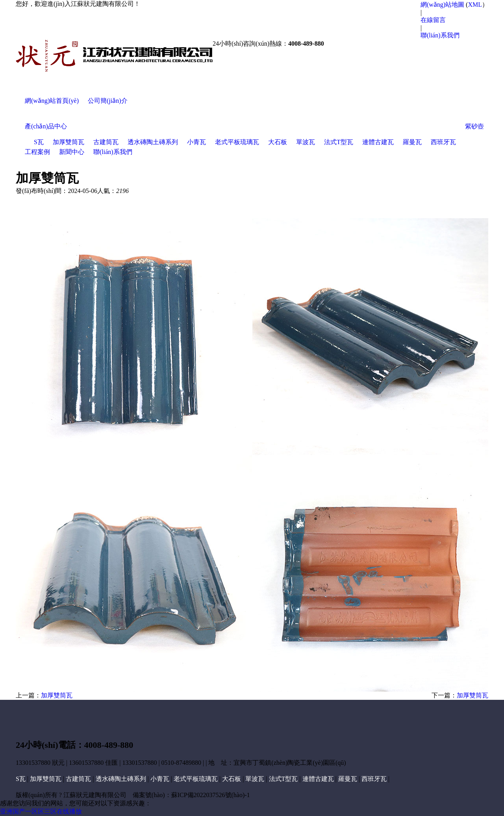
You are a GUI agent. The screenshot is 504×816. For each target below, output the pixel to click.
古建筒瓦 (106, 142)
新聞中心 (72, 152)
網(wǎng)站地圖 (442, 5)
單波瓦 (306, 142)
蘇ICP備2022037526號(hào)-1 (211, 795)
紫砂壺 (474, 126)
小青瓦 (196, 142)
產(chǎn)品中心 (46, 126)
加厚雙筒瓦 (69, 142)
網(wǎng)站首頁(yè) (52, 101)
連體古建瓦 (378, 142)
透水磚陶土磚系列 (153, 142)
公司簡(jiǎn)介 (108, 101)
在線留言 (433, 20)
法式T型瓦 (339, 142)
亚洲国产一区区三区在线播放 (41, 811)
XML (475, 5)
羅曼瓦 (412, 142)
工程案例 (37, 152)
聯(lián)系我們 (440, 35)
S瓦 (39, 142)
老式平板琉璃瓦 (237, 142)
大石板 (278, 142)
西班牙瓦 (443, 142)
